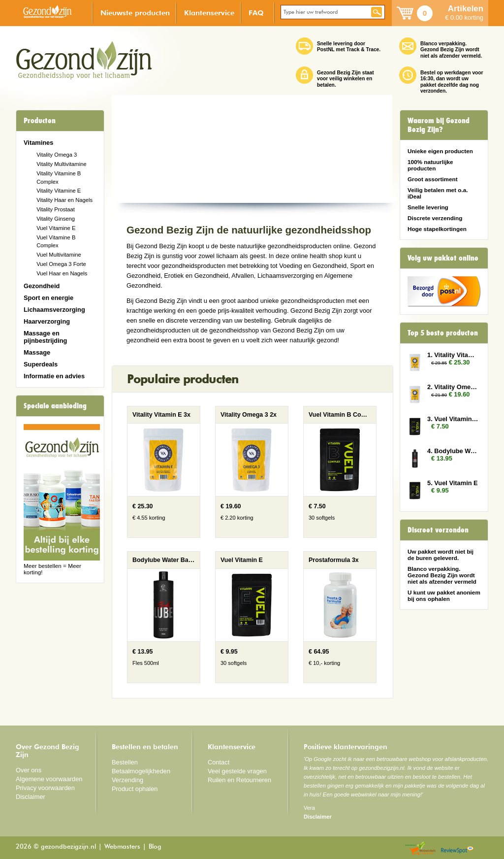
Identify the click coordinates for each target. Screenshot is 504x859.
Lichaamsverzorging (54, 310)
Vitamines (38, 143)
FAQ (256, 13)
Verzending (127, 780)
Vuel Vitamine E (56, 228)
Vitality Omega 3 (57, 155)
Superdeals (41, 364)
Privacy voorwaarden (45, 788)
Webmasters (122, 847)
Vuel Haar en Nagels (62, 273)
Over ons (29, 770)
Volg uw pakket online (443, 258)
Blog (155, 847)
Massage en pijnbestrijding (45, 337)
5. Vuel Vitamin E (453, 483)
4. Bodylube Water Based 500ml (453, 451)
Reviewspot (457, 849)
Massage (37, 352)
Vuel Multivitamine (59, 255)
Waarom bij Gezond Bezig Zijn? (439, 125)
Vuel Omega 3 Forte (61, 264)
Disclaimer (31, 797)
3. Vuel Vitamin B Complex (453, 419)
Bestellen (125, 762)
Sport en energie (48, 298)
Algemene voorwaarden (49, 779)
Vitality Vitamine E (59, 191)
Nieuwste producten (135, 13)
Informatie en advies (54, 376)
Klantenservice (209, 13)
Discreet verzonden (438, 530)
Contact (219, 762)
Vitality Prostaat (56, 209)
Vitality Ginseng (56, 219)
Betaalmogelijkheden (141, 771)
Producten (40, 121)
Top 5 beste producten (443, 333)
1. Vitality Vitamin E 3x (453, 355)
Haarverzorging (47, 321)
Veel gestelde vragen (237, 771)
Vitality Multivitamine (61, 164)
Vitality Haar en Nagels (64, 200)
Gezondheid (42, 286)
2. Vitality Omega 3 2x (453, 387)
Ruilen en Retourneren (239, 780)
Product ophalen (135, 789)
